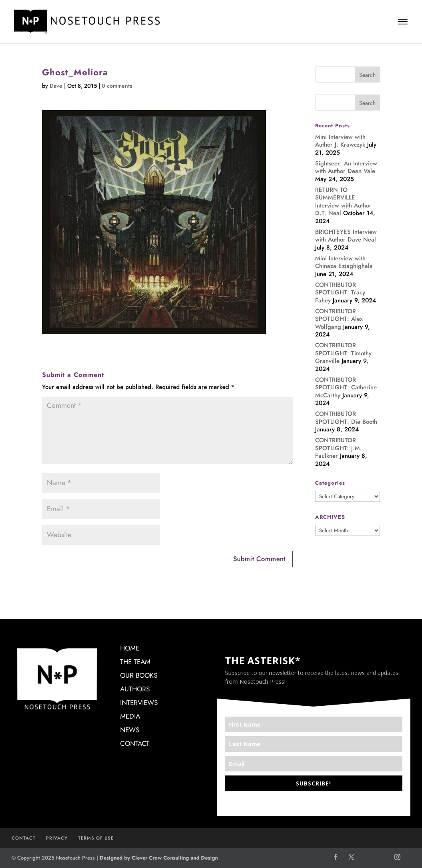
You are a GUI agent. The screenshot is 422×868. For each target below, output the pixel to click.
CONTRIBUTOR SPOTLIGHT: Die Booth (346, 418)
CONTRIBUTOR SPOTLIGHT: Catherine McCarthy (346, 388)
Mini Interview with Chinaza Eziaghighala (344, 262)
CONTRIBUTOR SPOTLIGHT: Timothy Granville (343, 353)
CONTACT (135, 743)
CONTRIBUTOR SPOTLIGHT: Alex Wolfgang (339, 319)
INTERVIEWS (139, 703)
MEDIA (130, 716)
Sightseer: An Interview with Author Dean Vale (346, 167)
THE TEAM (135, 662)
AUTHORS (135, 689)
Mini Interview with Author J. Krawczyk (340, 141)
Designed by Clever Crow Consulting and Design (159, 858)
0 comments (117, 86)
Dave (56, 86)
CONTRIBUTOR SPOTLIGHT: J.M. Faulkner (339, 448)
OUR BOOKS (139, 675)
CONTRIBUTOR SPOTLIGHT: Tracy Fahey (340, 293)
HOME (130, 648)
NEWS (130, 730)
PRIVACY (57, 838)
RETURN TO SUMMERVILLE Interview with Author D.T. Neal (343, 202)
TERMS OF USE (96, 838)
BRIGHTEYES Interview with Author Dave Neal (346, 236)
